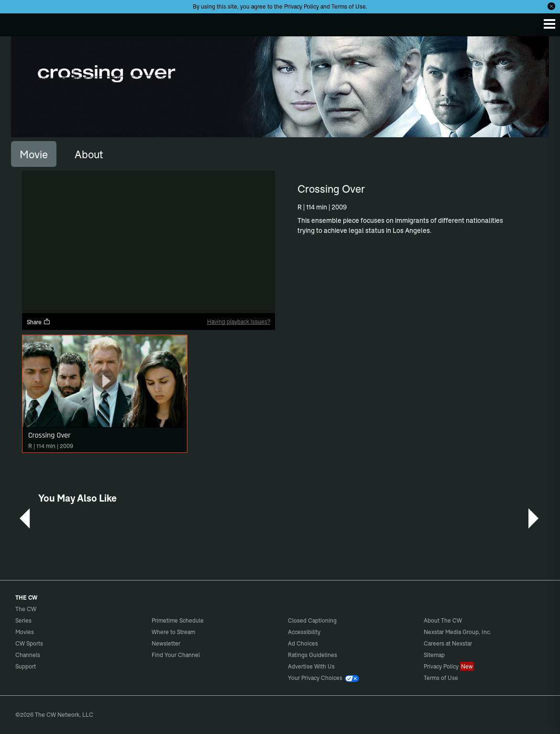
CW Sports (29, 643)
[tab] (34, 154)
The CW (17, 22)
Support (26, 666)
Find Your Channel (176, 655)
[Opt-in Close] (551, 6)
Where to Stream (173, 632)
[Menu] (549, 24)
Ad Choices (303, 643)
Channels (28, 655)
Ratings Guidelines (313, 655)
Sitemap (434, 655)
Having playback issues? (239, 322)
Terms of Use (349, 6)
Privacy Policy (302, 6)
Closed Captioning (312, 620)
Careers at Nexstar (448, 643)
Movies (25, 632)
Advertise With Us (311, 666)
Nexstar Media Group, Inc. (457, 632)
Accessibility (304, 632)
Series (23, 620)
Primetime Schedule (178, 620)
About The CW (443, 620)
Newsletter (166, 643)
